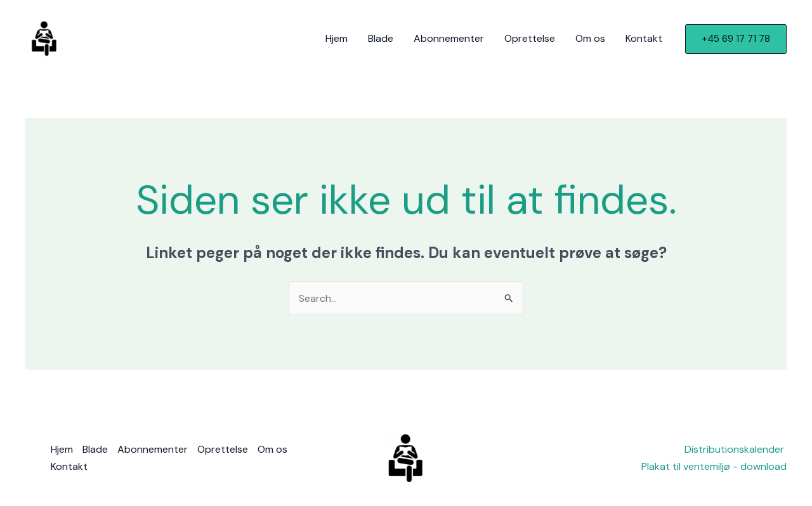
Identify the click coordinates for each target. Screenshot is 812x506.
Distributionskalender (736, 449)
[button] (736, 39)
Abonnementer (449, 38)
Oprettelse (530, 38)
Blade (381, 38)
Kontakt (644, 38)
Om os (590, 38)
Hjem (337, 38)
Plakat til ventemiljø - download (714, 466)
